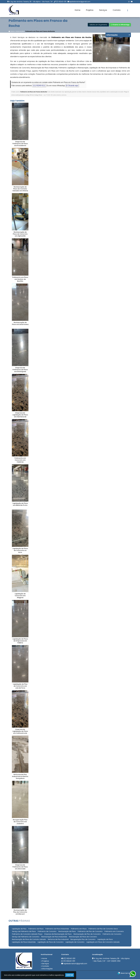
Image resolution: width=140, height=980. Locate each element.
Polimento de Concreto (47, 932)
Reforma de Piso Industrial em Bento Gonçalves (20, 777)
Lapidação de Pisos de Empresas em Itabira (20, 641)
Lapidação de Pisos (105, 940)
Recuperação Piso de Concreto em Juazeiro (20, 822)
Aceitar (70, 975)
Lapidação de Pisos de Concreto (51, 943)
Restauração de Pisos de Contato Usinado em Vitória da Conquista (20, 190)
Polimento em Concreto (114, 932)
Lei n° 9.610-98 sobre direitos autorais (55, 96)
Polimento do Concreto (112, 935)
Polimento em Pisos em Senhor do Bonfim (20, 280)
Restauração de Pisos (67, 932)
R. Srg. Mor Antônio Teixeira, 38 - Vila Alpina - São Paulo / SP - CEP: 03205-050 (111, 960)
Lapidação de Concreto (75, 943)
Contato (117, 10)
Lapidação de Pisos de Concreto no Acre (20, 551)
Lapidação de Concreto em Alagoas (20, 596)
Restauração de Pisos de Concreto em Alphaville (20, 235)
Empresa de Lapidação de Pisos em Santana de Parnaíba (20, 416)
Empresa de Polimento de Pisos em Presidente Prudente (20, 145)
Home (78, 10)
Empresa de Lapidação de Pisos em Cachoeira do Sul (20, 733)
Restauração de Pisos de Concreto (83, 937)
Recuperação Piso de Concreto (83, 940)
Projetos (90, 10)
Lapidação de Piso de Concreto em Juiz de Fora (20, 687)
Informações (47, 969)
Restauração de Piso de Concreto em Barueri (20, 913)
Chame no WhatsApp (120, 25)
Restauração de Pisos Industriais (54, 937)
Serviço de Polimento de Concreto (26, 937)
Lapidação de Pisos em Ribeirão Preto (20, 505)
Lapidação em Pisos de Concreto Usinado (103, 943)
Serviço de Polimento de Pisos (24, 932)
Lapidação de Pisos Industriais (24, 943)
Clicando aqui (72, 86)
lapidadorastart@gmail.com (80, 2)
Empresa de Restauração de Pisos (58, 935)
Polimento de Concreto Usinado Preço (27, 935)
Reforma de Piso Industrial (58, 940)
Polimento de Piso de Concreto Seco (103, 929)
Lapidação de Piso (19, 929)
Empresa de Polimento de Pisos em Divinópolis (20, 370)
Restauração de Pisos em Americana (20, 324)
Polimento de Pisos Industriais (57, 929)
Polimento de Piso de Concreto (90, 932)
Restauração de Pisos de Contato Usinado (29, 940)
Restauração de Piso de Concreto (87, 935)
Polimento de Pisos (36, 929)
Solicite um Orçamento (98, 25)
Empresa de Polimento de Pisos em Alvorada (20, 867)
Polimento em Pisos (79, 929)
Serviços (103, 10)
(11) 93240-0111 (61, 2)
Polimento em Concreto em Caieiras (20, 461)
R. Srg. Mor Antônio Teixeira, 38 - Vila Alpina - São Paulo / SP (31, 2)
